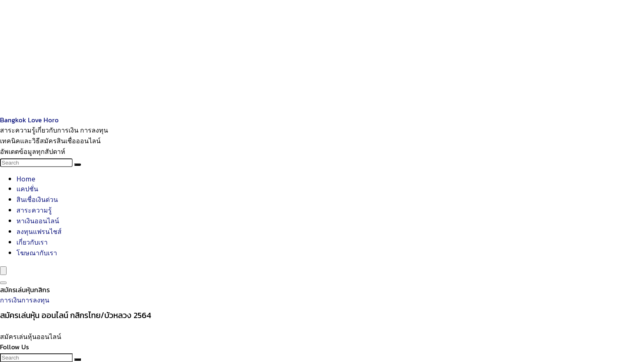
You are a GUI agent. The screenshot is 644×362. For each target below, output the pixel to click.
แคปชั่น (27, 188)
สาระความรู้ (34, 210)
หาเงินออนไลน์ (38, 220)
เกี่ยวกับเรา (32, 242)
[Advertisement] (246, 57)
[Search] (78, 165)
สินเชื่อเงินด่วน (37, 199)
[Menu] (3, 271)
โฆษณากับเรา (37, 252)
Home (26, 179)
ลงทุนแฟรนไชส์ (39, 231)
